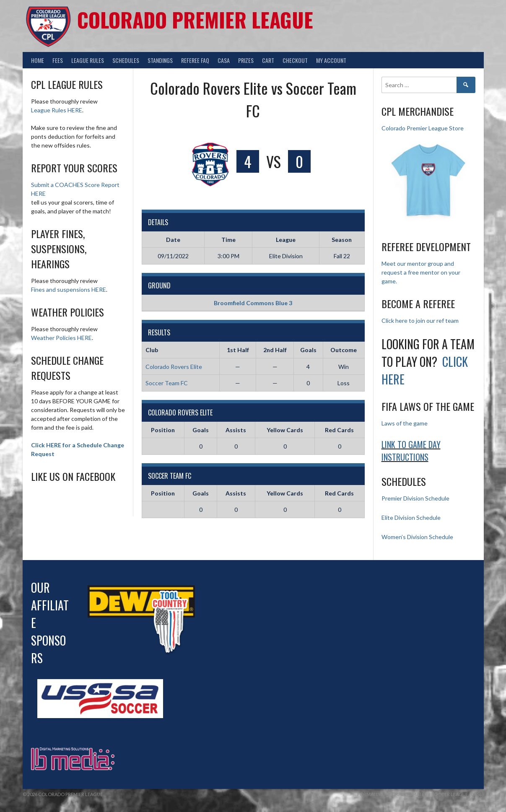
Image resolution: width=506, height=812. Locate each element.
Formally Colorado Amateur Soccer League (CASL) (420, 794)
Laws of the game (405, 423)
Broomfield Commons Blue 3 (253, 303)
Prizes (246, 60)
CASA (224, 60)
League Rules (88, 60)
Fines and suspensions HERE (69, 289)
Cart (268, 60)
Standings (160, 60)
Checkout (295, 60)
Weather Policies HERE (61, 338)
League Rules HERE (57, 110)
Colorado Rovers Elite (174, 367)
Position (163, 430)
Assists (236, 430)
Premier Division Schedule (415, 498)
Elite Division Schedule (411, 518)
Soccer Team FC (167, 383)
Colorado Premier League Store (423, 128)
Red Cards (339, 430)
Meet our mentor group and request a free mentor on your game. (421, 272)
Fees (58, 60)
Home (38, 60)
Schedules (126, 60)
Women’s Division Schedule (417, 537)
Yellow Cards (285, 430)
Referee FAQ (195, 60)
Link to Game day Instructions (411, 451)
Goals (201, 430)
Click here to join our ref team (420, 320)
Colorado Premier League (195, 19)
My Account (331, 60)
